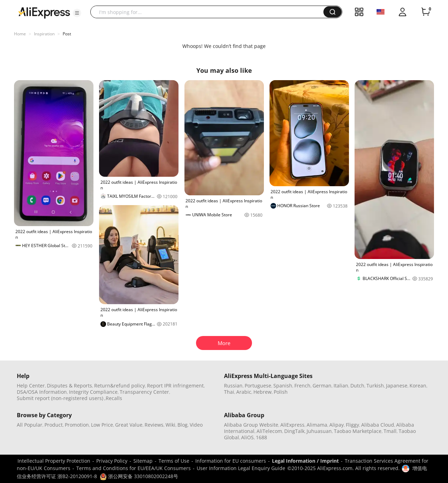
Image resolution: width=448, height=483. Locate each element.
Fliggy (352, 425)
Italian (341, 386)
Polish (281, 392)
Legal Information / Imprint (305, 461)
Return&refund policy (120, 386)
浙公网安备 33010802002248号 (139, 476)
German (322, 386)
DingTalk (294, 431)
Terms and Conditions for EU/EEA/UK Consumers (134, 468)
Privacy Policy (112, 461)
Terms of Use (174, 461)
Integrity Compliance (93, 392)
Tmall (390, 431)
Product (54, 425)
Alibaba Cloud (378, 425)
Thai (229, 392)
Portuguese (258, 386)
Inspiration (44, 34)
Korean (418, 386)
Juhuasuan (319, 431)
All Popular (30, 425)
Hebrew (262, 392)
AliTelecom (269, 431)
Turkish (375, 386)
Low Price (102, 425)
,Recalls (113, 398)
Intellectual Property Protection (54, 461)
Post (67, 34)
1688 (261, 437)
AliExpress (292, 425)
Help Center (31, 386)
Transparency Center (144, 392)
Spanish (283, 386)
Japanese (397, 386)
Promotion (77, 425)
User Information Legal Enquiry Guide (241, 468)
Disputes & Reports (69, 386)
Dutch (357, 386)
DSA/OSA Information (42, 392)
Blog (183, 425)
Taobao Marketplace (358, 431)
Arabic (244, 392)
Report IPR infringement (175, 386)
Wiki (170, 425)
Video (196, 425)
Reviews (154, 425)
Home (20, 34)
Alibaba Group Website (251, 425)
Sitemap (143, 461)
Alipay (337, 425)
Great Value (129, 425)
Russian (233, 386)
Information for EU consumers (231, 461)
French (302, 386)
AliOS (247, 437)
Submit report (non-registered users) (60, 398)
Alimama (317, 425)
